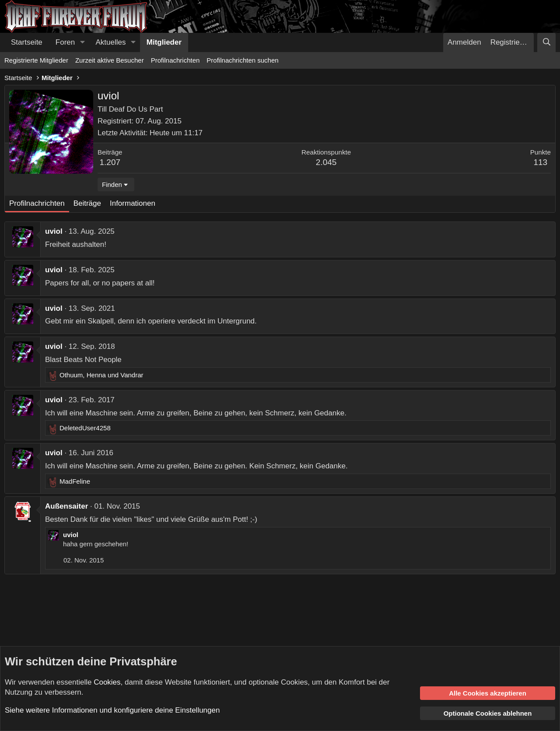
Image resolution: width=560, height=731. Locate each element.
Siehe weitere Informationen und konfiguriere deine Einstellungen (112, 710)
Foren (65, 42)
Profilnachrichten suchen (242, 60)
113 (540, 162)
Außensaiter (66, 506)
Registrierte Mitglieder (36, 60)
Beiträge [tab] (87, 203)
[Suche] (546, 42)
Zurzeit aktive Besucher (110, 60)
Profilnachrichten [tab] (37, 203)
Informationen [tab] (133, 203)
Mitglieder (164, 42)
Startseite (27, 42)
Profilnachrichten (175, 60)
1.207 (110, 162)
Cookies (107, 682)
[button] (82, 42)
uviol (54, 231)
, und (101, 375)
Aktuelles (111, 42)
